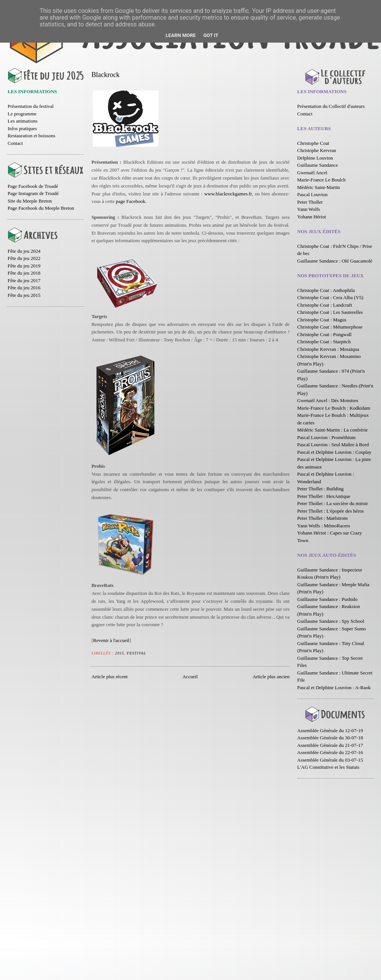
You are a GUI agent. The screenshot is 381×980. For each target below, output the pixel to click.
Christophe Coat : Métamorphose (330, 327)
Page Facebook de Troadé (33, 186)
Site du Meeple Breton (30, 201)
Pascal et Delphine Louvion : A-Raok (334, 687)
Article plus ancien (271, 677)
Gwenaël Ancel (312, 173)
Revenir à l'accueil (111, 640)
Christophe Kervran (317, 150)
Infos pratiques (22, 128)
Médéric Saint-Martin (319, 187)
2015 (120, 653)
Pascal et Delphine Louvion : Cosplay (334, 452)
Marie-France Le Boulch (322, 180)
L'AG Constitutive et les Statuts (328, 767)
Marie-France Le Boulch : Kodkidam (334, 408)
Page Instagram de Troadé (33, 193)
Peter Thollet (310, 202)
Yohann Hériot (312, 217)
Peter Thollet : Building (320, 489)
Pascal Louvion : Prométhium (326, 437)
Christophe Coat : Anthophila (326, 290)
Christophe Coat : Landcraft (325, 305)
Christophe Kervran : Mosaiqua (328, 349)
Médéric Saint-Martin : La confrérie (333, 430)
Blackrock (105, 75)
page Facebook (131, 201)
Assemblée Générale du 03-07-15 (330, 760)
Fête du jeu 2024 (24, 251)
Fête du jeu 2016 (24, 288)
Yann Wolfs (309, 209)
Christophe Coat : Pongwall (324, 334)
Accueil (190, 677)
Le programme (22, 114)
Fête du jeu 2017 (24, 280)
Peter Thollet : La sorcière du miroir (333, 503)
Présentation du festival (31, 106)
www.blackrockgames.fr (228, 194)
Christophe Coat (313, 143)
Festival (136, 653)
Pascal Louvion (313, 194)
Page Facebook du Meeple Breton (41, 208)
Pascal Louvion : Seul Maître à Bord (333, 445)
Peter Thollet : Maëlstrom (323, 518)
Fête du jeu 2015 (24, 295)
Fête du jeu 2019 (24, 266)
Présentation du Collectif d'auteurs (331, 106)
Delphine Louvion (315, 158)
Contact (15, 143)
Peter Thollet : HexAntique (324, 496)
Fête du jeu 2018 (24, 273)
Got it (211, 35)
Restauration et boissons (31, 136)
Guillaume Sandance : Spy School (331, 621)
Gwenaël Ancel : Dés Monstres (328, 400)
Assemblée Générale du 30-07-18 (330, 738)
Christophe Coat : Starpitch (324, 342)
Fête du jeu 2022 (24, 258)
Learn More (181, 35)
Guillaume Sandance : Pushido (327, 599)
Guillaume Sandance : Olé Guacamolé (335, 261)
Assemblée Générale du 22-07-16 (330, 752)
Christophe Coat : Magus (322, 320)
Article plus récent (109, 677)
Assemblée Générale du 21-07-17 (330, 745)
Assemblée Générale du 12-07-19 (330, 730)
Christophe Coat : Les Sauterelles (330, 312)
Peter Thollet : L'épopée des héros (330, 511)
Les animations (22, 121)
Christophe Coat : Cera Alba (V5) (330, 297)
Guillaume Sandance (318, 165)
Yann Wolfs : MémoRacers (324, 526)
